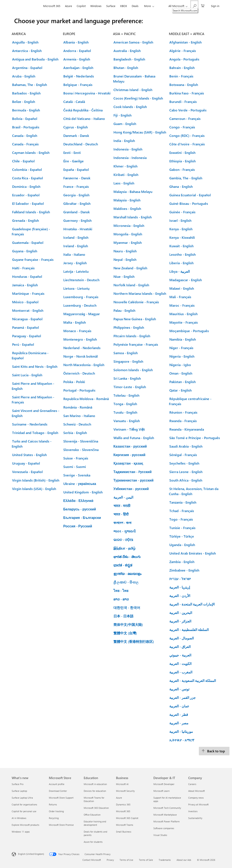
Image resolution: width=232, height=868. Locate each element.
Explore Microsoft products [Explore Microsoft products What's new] (25, 825)
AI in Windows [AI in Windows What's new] (19, 818)
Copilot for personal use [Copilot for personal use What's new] (24, 811)
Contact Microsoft (92, 860)
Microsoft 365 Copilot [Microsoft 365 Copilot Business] (127, 818)
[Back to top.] (214, 751)
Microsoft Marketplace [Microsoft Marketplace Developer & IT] (165, 815)
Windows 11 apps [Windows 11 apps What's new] (21, 832)
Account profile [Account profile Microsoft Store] (57, 784)
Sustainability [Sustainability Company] (195, 818)
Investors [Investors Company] (193, 811)
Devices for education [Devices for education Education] (95, 791)
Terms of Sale (146, 860)
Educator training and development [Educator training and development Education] (95, 823)
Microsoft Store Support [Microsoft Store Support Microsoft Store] (61, 798)
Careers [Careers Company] (192, 784)
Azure (69, 6)
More (147, 6)
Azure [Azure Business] (119, 798)
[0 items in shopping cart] (203, 5)
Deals (135, 6)
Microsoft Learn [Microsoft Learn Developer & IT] (161, 791)
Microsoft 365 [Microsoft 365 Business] (123, 811)
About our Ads (184, 860)
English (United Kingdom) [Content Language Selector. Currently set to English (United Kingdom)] (31, 854)
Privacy (110, 860)
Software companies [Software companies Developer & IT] (164, 828)
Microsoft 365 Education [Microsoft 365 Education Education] (96, 808)
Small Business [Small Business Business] (124, 832)
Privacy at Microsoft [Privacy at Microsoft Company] (198, 804)
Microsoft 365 (52, 6)
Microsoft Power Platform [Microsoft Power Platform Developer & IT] (166, 821)
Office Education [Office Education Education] (92, 815)
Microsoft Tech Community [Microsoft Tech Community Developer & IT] (167, 808)
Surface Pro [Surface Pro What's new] (18, 784)
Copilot (81, 6)
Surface (111, 6)
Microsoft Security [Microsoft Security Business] (125, 791)
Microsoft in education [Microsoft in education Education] (95, 784)
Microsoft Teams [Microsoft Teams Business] (125, 825)
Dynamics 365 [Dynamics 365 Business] (123, 804)
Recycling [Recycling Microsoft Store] (54, 818)
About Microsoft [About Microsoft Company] (197, 791)
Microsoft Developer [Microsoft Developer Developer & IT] (164, 784)
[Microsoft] (26, 6)
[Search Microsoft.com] (194, 5)
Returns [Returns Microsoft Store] (53, 804)
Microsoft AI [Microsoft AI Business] (122, 784)
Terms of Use (126, 860)
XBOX (124, 6)
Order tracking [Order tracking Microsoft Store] (56, 811)
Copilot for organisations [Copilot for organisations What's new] (24, 804)
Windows (96, 6)
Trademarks (165, 860)
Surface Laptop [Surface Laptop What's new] (19, 791)
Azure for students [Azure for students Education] (93, 842)
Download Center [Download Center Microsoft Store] (58, 791)
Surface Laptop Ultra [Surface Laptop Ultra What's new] (22, 798)
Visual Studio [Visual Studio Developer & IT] (160, 835)
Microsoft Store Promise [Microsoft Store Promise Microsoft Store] (61, 825)
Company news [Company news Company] (196, 798)
